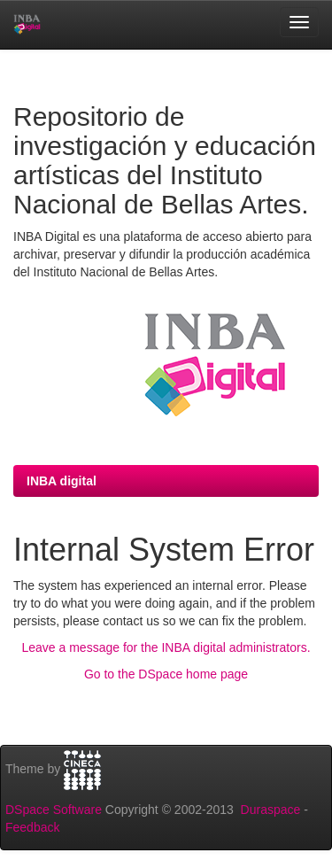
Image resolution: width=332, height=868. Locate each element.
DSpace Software (54, 810)
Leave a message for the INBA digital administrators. (166, 647)
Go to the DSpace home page (166, 674)
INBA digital (62, 481)
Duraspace (271, 810)
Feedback (32, 827)
